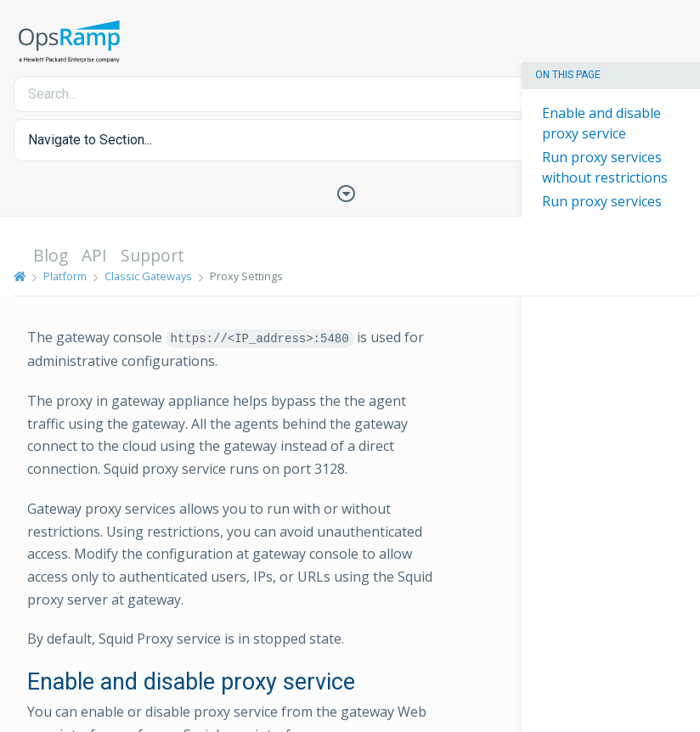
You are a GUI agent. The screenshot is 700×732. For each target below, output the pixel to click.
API (94, 255)
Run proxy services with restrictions (602, 211)
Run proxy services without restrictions (605, 167)
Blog (51, 255)
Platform (65, 276)
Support (152, 255)
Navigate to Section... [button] (90, 140)
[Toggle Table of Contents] (350, 192)
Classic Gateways (148, 276)
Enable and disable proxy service (601, 123)
